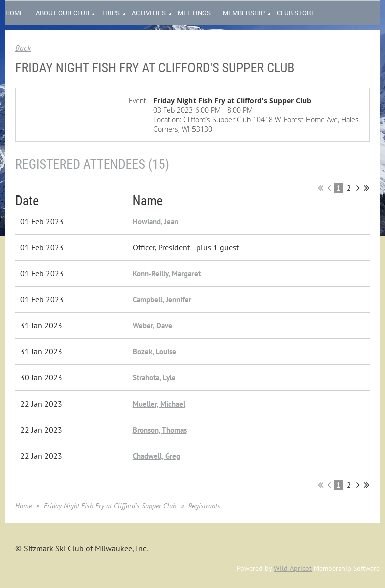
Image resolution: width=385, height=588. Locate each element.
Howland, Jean (156, 221)
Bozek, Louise (155, 352)
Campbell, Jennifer (162, 300)
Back (23, 48)
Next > (358, 188)
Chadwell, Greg (157, 456)
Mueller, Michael (159, 404)
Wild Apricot (293, 568)
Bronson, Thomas (160, 430)
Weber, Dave (153, 326)
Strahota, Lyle (154, 378)
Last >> (367, 188)
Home (23, 506)
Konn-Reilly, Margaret (167, 273)
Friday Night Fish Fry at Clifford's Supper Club (110, 506)
